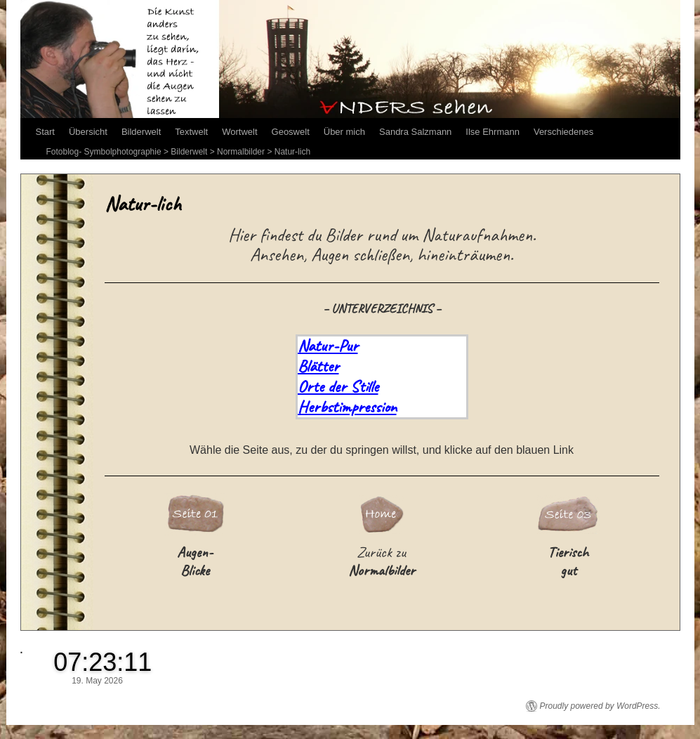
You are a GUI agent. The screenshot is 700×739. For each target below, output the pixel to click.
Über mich (344, 132)
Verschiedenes (563, 132)
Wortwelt (239, 132)
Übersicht (88, 132)
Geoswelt (291, 132)
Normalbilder (241, 152)
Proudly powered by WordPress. (600, 706)
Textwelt (191, 132)
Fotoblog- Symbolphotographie (104, 152)
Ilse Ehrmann (493, 132)
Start (45, 132)
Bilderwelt (141, 132)
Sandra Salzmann (415, 132)
